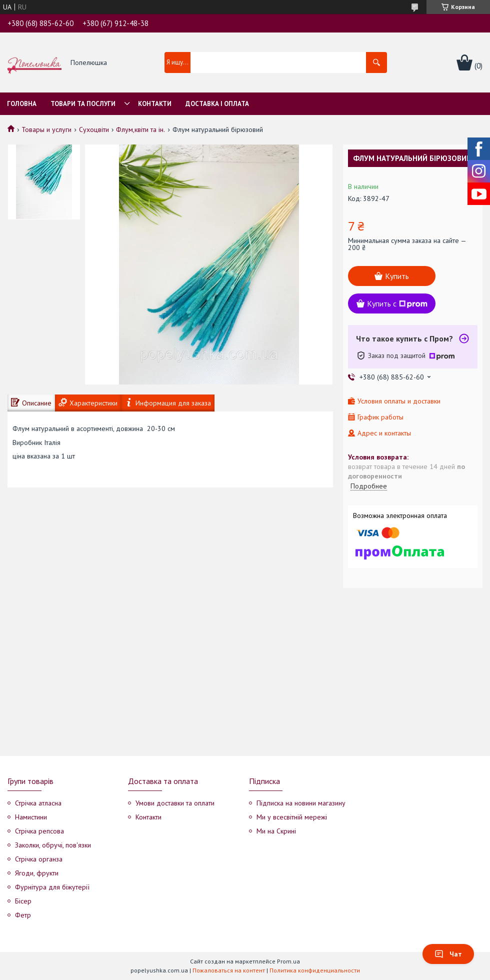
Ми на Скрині (276, 831)
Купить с (397, 303)
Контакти (155, 104)
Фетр (23, 915)
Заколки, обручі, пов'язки (53, 845)
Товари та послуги (83, 104)
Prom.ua (288, 961)
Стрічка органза (39, 859)
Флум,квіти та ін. (140, 129)
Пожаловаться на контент (229, 970)
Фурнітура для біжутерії (52, 887)
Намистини (31, 817)
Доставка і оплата (217, 104)
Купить (397, 276)
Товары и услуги (46, 129)
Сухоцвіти (94, 129)
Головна (22, 104)
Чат (448, 954)
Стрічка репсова (39, 831)
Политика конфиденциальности (315, 970)
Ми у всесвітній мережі (292, 817)
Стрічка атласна (38, 803)
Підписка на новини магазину (301, 803)
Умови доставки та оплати (175, 803)
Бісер (23, 901)
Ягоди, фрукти (37, 873)
